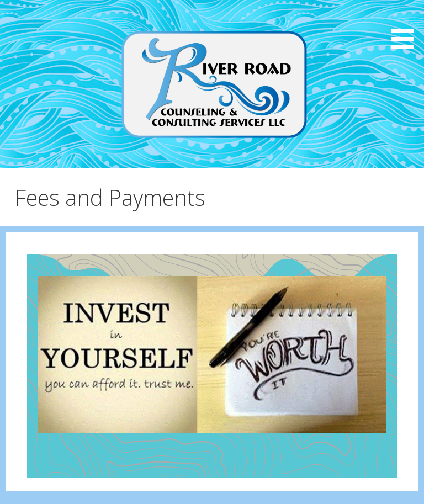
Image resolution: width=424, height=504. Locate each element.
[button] (406, 26)
